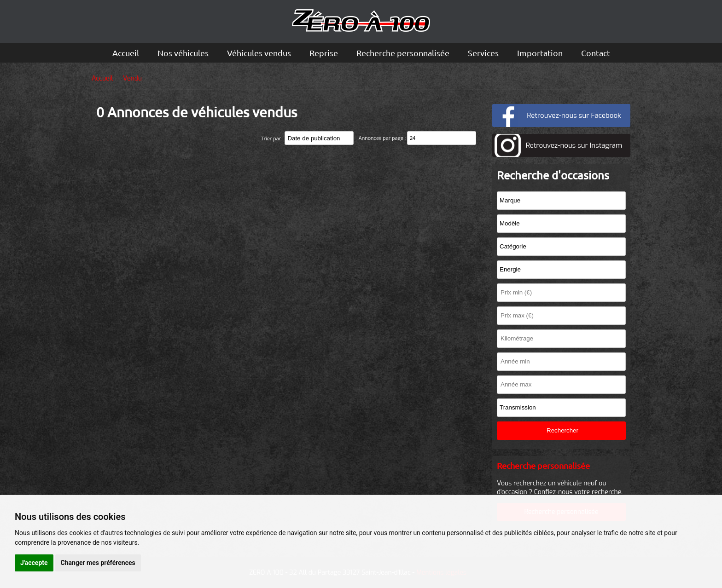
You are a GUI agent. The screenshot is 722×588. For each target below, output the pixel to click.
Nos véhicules (183, 53)
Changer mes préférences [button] (98, 563)
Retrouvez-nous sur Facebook (574, 115)
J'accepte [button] (34, 563)
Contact (596, 53)
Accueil (126, 53)
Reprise (324, 53)
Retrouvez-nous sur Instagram (574, 145)
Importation (540, 53)
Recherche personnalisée (403, 53)
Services (483, 53)
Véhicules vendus (259, 53)
